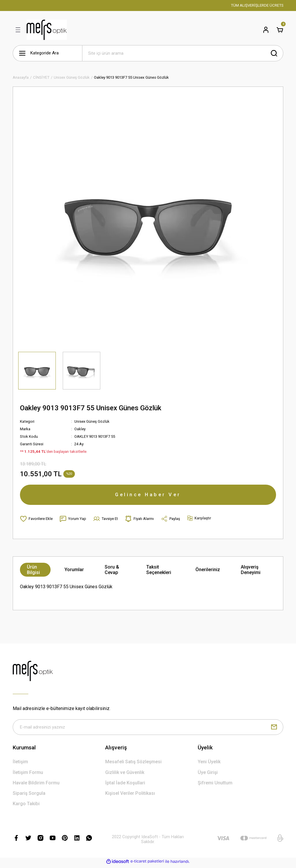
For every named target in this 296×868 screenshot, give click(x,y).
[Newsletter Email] (148, 729)
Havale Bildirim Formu (36, 785)
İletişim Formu (28, 775)
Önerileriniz (208, 571)
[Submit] (274, 729)
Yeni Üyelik (209, 764)
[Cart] (280, 30)
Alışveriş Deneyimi (251, 571)
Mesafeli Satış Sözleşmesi (133, 764)
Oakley (80, 429)
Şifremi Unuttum (215, 785)
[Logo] (47, 30)
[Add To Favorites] (36, 521)
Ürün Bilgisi (33, 571)
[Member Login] (266, 30)
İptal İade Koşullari (125, 785)
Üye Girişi (208, 775)
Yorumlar (74, 571)
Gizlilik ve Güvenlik (125, 775)
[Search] (183, 53)
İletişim (20, 764)
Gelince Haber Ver (148, 495)
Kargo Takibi (26, 806)
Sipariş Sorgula (29, 796)
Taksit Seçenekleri (159, 571)
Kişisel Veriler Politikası (130, 796)
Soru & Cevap (112, 571)
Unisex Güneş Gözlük (92, 421)
